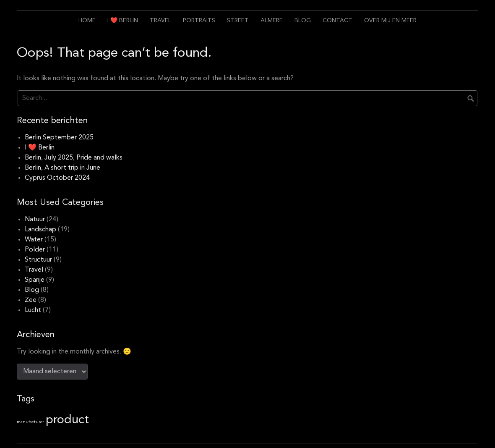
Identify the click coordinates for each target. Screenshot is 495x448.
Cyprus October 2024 (57, 178)
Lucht (33, 310)
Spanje (35, 280)
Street (238, 21)
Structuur (38, 260)
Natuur (35, 220)
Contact (337, 21)
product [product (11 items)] (67, 420)
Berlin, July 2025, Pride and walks (74, 158)
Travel (160, 21)
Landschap (40, 230)
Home (87, 21)
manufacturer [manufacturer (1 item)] (30, 422)
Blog (303, 21)
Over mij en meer (390, 21)
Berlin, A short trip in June (63, 168)
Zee (31, 300)
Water (34, 240)
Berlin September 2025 (59, 138)
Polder (35, 250)
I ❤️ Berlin (123, 21)
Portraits (199, 21)
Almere (272, 21)
